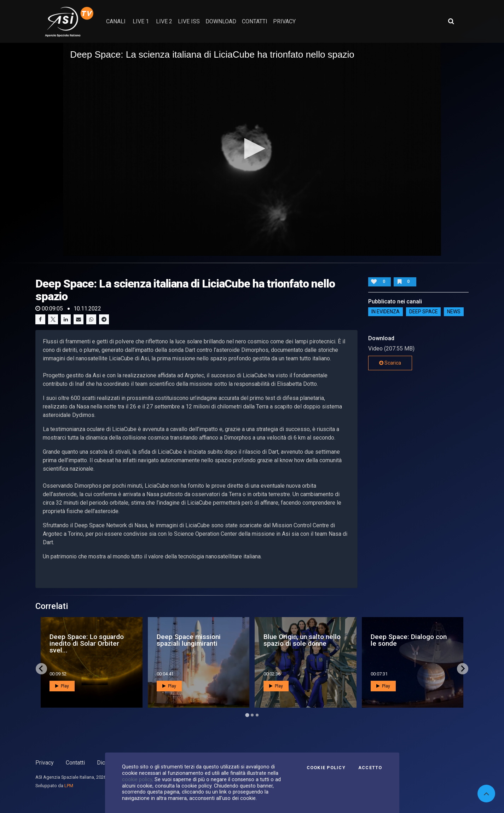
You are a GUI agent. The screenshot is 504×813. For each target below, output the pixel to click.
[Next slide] (463, 669)
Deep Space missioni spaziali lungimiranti (189, 640)
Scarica (390, 363)
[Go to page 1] (247, 715)
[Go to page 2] (252, 715)
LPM (69, 786)
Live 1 (141, 21)
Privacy (45, 763)
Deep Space (424, 312)
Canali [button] (116, 21)
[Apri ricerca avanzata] (451, 21)
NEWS (454, 312)
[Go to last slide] (41, 669)
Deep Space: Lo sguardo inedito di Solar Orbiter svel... (87, 643)
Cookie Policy (326, 768)
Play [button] (62, 686)
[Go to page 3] (257, 715)
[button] (252, 149)
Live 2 (164, 21)
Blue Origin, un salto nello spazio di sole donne (302, 640)
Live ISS (189, 21)
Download (221, 21)
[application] (252, 149)
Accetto (370, 768)
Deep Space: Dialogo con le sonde (409, 640)
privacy (284, 21)
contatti (255, 21)
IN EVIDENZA (386, 312)
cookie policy (137, 779)
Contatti (75, 763)
